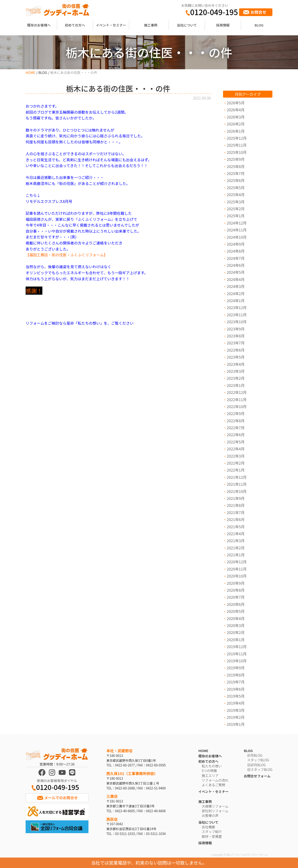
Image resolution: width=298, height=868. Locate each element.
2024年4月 (236, 279)
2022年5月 (236, 442)
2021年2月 (236, 548)
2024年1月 (236, 300)
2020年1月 (236, 640)
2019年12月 (237, 647)
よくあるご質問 (213, 785)
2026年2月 (236, 124)
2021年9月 (236, 498)
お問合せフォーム (257, 776)
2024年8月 (236, 251)
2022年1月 (236, 470)
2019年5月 (236, 696)
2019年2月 (236, 717)
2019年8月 (236, 675)
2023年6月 (236, 350)
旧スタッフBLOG (260, 769)
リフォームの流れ (215, 780)
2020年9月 (236, 583)
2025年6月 (236, 180)
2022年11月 (237, 399)
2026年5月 (236, 103)
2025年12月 (237, 138)
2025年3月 (236, 202)
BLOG (259, 25)
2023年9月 (236, 329)
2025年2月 (236, 209)
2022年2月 (236, 463)
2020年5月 (236, 611)
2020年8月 (236, 590)
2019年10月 (237, 661)
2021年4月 (236, 534)
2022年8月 (236, 421)
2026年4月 (236, 110)
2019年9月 (236, 668)
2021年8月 (236, 505)
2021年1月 (236, 555)
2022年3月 (236, 456)
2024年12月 (237, 223)
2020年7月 (236, 597)
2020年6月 (236, 604)
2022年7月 (236, 428)
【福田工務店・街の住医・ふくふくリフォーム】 (67, 255)
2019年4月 (236, 703)
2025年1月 (236, 216)
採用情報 (223, 25)
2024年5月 (236, 272)
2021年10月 (237, 491)
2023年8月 (236, 336)
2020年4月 (236, 618)
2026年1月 (236, 131)
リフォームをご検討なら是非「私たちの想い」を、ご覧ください (80, 323)
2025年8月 (236, 166)
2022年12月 (237, 392)
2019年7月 (236, 682)
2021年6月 (236, 519)
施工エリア (210, 775)
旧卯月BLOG (257, 765)
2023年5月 (236, 357)
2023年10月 (237, 322)
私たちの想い (212, 766)
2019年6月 (236, 689)
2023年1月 (236, 385)
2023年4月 (236, 364)
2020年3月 (236, 625)
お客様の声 (210, 815)
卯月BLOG (255, 755)
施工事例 (151, 25)
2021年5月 (236, 527)
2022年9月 (236, 413)
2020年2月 (236, 632)
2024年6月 (236, 265)
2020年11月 (237, 569)
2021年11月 (237, 484)
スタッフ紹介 (212, 831)
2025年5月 (236, 188)
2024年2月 (236, 294)
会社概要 (208, 827)
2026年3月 (236, 117)
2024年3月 (236, 286)
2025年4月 (236, 195)
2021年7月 (236, 512)
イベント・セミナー (111, 25)
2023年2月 (236, 378)
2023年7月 (236, 343)
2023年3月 (236, 371)
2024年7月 (236, 258)
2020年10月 (237, 576)
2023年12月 (237, 307)
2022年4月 (236, 449)
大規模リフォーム (215, 806)
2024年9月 (236, 244)
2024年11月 (237, 230)
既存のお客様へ (39, 25)
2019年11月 (237, 654)
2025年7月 (236, 173)
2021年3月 (236, 541)
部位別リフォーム (215, 811)
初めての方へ (75, 25)
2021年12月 (237, 477)
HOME (30, 72)
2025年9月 (236, 159)
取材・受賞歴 (212, 836)
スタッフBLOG (258, 760)
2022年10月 (237, 406)
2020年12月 (237, 562)
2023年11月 (237, 315)
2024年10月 (237, 237)
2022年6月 (236, 435)
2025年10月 (237, 152)
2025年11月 (237, 145)
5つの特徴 (209, 771)
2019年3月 (236, 710)
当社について (187, 25)
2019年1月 (236, 724)
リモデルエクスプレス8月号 (49, 201)
